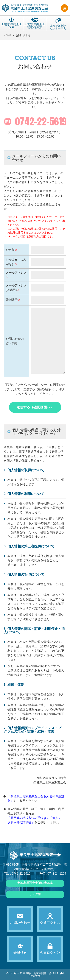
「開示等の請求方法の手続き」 (28, 818)
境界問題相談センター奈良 (58, 24)
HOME (7, 35)
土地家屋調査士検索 (12, 23)
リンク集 (35, 894)
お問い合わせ (23, 35)
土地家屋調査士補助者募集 (35, 23)
